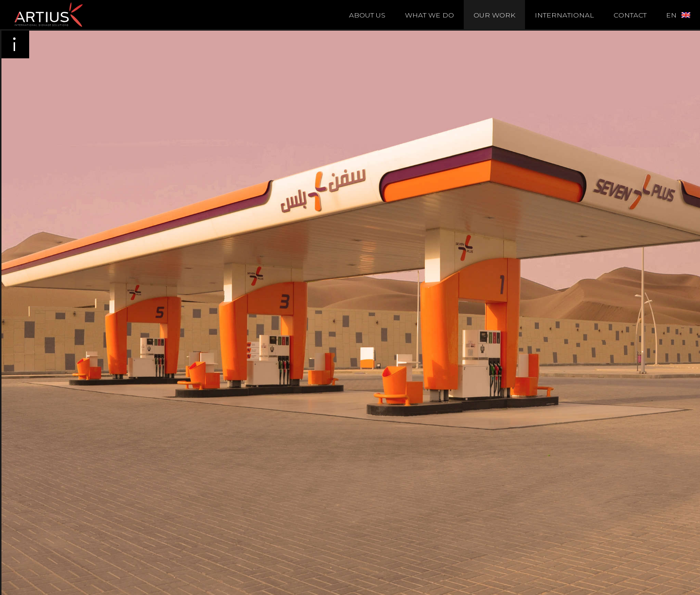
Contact (630, 15)
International (564, 15)
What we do (429, 15)
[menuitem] (678, 15)
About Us (367, 15)
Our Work (494, 15)
